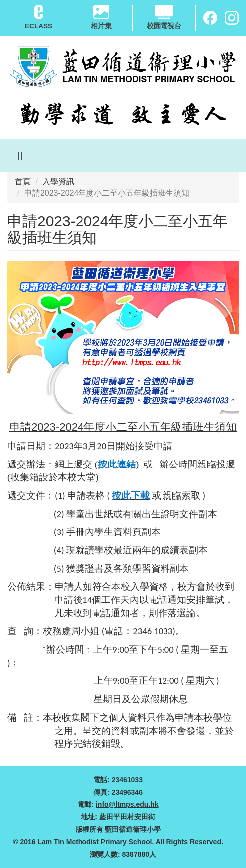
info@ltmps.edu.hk (127, 804)
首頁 (23, 181)
